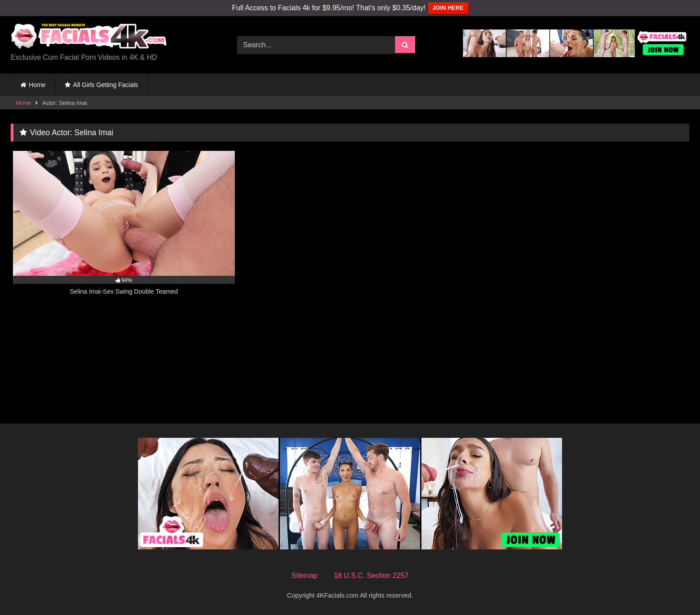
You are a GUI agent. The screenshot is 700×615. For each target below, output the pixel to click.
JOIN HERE (448, 8)
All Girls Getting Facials (106, 85)
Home (37, 85)
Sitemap (305, 576)
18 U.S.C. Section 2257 (371, 576)
